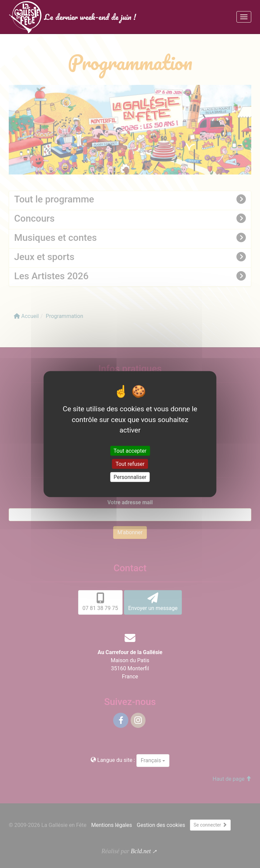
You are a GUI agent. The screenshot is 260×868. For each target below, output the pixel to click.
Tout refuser (130, 464)
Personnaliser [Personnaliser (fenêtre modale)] (130, 477)
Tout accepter (130, 451)
